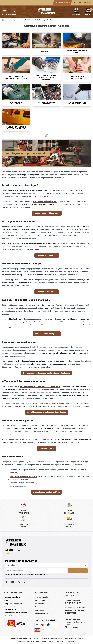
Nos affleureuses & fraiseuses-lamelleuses (47, 412)
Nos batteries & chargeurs (47, 334)
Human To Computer (76, 639)
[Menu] (4, 10)
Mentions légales (48, 642)
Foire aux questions (12, 597)
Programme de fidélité (13, 604)
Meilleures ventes (41, 613)
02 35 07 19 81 (73, 603)
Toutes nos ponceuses (47, 255)
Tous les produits (41, 597)
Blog (6, 600)
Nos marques (40, 600)
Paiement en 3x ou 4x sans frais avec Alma (15, 608)
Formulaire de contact (75, 612)
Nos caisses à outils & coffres (46, 492)
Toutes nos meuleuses (47, 292)
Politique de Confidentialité (66, 642)
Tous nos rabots (46, 448)
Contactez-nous (62, 3)
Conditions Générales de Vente (28, 642)
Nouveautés (39, 610)
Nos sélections (40, 604)
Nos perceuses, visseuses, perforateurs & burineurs (47, 373)
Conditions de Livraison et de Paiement (16, 614)
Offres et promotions (43, 607)
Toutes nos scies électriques (47, 213)
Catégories (15, 20)
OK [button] (78, 571)
